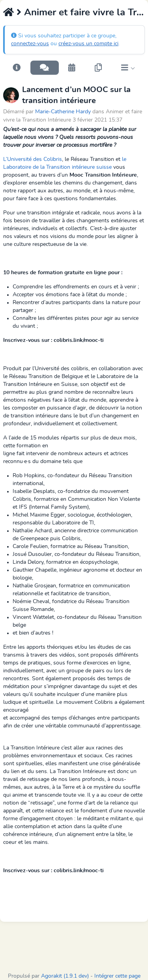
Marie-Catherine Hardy (63, 112)
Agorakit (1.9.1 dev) (65, 976)
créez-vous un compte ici (88, 44)
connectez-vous (30, 44)
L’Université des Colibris (33, 159)
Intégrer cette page (117, 976)
